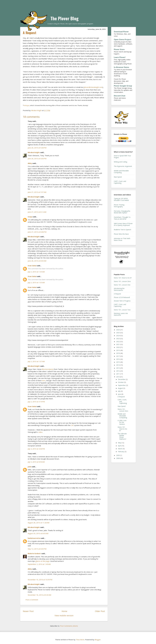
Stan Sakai (32, 266)
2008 (118, 458)
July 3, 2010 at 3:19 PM (36, 402)
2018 (118, 353)
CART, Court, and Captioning (120, 182)
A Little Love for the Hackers (122, 422)
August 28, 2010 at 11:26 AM (39, 523)
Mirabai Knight (34, 152)
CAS (72, 425)
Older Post (100, 611)
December (122, 379)
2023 (118, 339)
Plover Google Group (123, 86)
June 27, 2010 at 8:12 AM (37, 212)
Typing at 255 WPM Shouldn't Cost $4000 (121, 199)
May (120, 443)
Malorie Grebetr (34, 553)
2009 (118, 455)
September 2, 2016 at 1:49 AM (39, 564)
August (121, 388)
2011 (118, 374)
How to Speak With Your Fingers (122, 157)
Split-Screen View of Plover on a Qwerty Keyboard (123, 224)
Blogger (98, 640)
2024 (118, 336)
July (119, 391)
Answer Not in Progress (122, 301)
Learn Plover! (120, 57)
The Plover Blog (65, 18)
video (40, 432)
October (121, 382)
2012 (118, 371)
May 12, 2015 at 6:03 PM (37, 549)
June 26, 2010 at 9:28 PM (37, 148)
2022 (118, 341)
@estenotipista (48, 369)
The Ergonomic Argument (123, 166)
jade (29, 467)
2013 (118, 368)
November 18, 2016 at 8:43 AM (39, 595)
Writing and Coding (120, 162)
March (120, 449)
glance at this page (42, 561)
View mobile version (64, 616)
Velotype (27, 105)
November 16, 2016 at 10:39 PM (40, 580)
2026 (118, 330)
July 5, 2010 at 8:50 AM (36, 462)
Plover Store (119, 49)
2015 (118, 362)
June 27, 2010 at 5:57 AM (37, 192)
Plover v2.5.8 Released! (122, 297)
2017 (118, 356)
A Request (117, 294)
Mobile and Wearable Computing (121, 172)
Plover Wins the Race (121, 234)
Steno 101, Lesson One (122, 285)
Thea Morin (80, 640)
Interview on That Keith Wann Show (122, 239)
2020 (118, 347)
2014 (118, 365)
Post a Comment (32, 600)
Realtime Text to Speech (122, 230)
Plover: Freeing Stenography (119, 206)
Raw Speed (118, 177)
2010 (118, 377)
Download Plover (121, 32)
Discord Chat (120, 96)
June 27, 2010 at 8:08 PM (37, 232)
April (120, 446)
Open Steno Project (123, 39)
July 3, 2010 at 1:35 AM (36, 272)
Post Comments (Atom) (69, 626)
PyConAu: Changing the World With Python (122, 212)
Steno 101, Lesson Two (122, 310)
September (122, 385)
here (44, 380)
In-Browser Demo (121, 67)
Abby (30, 163)
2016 (118, 359)
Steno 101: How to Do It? (123, 278)
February (121, 452)
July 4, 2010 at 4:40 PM (36, 449)
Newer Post (28, 611)
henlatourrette (34, 538)
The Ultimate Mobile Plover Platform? (122, 436)
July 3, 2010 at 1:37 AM (36, 361)
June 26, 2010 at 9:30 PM (37, 159)
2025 (118, 333)
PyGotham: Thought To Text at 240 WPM (122, 218)
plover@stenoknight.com (93, 87)
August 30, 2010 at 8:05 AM (38, 533)
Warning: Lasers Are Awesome (121, 314)
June (120, 394)
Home (64, 611)
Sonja (30, 217)
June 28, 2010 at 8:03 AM (37, 261)
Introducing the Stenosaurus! (119, 289)
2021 (118, 344)
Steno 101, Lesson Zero (122, 281)
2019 (118, 350)
